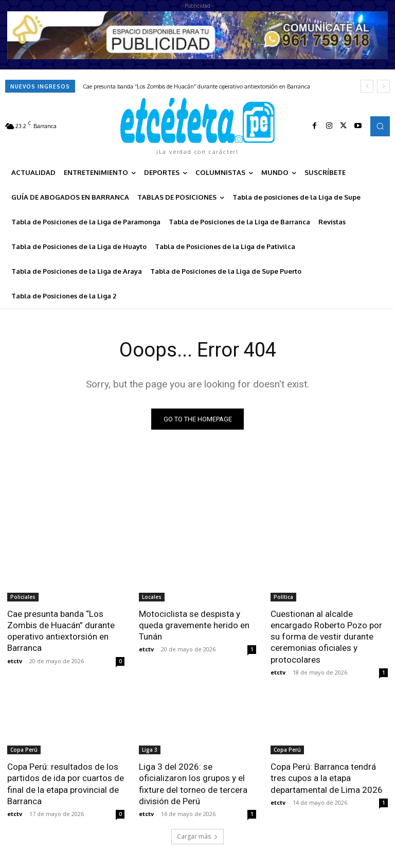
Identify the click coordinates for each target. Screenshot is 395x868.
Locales (152, 597)
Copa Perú (24, 749)
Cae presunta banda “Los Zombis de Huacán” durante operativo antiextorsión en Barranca (196, 86)
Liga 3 (150, 749)
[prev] (367, 86)
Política (283, 597)
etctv (15, 660)
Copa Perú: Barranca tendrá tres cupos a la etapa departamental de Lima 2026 (327, 777)
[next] (383, 86)
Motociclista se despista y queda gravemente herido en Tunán (194, 625)
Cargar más (197, 835)
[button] (380, 126)
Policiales (23, 597)
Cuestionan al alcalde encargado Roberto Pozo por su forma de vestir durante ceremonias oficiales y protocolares (326, 636)
